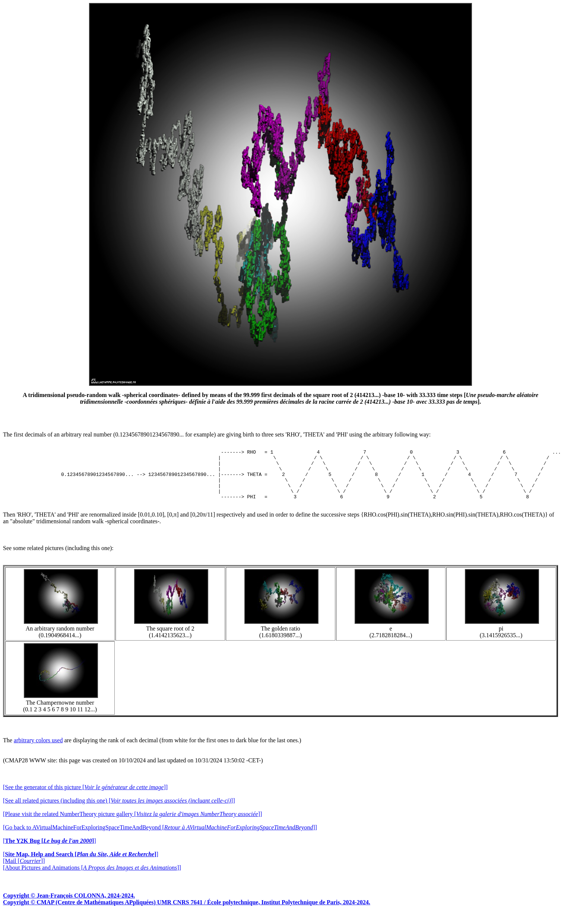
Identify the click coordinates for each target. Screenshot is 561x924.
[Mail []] (24, 871)
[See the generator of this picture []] (85, 797)
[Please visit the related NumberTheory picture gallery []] (132, 824)
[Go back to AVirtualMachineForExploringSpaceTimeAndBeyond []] (160, 837)
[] (50, 851)
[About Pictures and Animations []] (92, 878)
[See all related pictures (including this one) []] (119, 811)
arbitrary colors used (38, 750)
